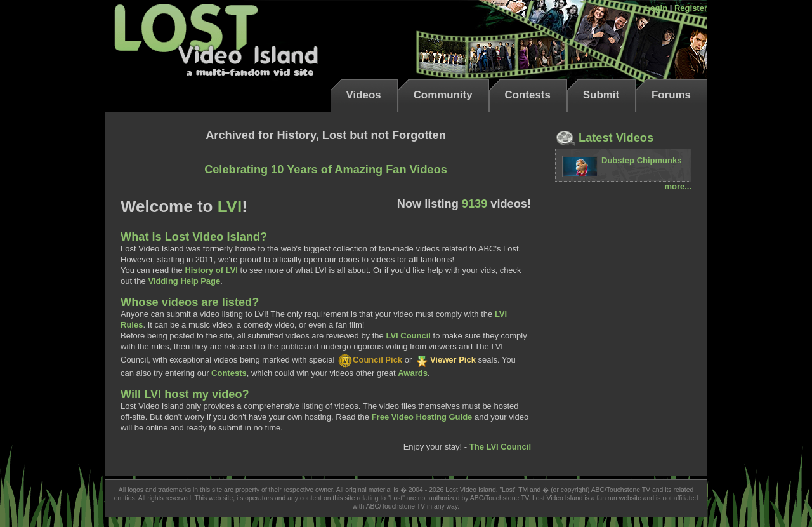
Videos (364, 95)
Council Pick (370, 360)
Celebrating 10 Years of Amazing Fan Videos (326, 170)
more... (678, 186)
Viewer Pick (445, 360)
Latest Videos (604, 138)
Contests (528, 95)
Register (691, 8)
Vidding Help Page (184, 281)
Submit (601, 95)
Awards (413, 373)
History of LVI (211, 270)
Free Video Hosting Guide (422, 417)
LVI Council (408, 336)
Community (443, 95)
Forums (671, 95)
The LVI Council (500, 447)
